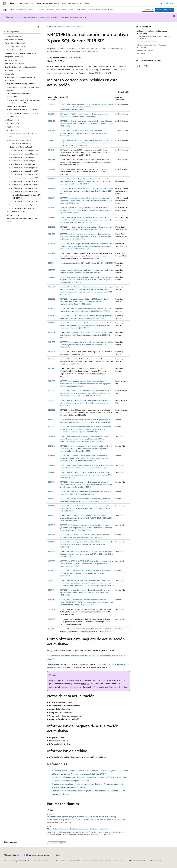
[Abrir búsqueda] (161, 3)
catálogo (85, 684)
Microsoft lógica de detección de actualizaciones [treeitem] (19, 95)
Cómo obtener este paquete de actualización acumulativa (153, 37)
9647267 (52, 436)
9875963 (52, 270)
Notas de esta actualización (147, 42)
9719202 (51, 446)
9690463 (52, 159)
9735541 (51, 456)
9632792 (52, 299)
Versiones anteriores (42, 861)
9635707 (52, 609)
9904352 (52, 342)
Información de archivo (145, 50)
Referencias (141, 53)
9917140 (51, 590)
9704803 (52, 234)
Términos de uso (120, 861)
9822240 (52, 525)
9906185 (51, 629)
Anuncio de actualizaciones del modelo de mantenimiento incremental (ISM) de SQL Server (90, 770)
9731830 (51, 244)
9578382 (52, 410)
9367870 (52, 227)
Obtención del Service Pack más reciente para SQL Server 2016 (78, 774)
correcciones (53, 73)
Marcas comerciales (137, 861)
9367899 (52, 104)
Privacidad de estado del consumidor (96, 861)
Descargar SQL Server (165, 10)
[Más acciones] (128, 27)
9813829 (51, 179)
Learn (49, 26)
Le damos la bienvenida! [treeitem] (14, 36)
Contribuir (64, 861)
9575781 (51, 352)
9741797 (51, 208)
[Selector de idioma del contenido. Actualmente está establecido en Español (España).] (12, 855)
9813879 (51, 198)
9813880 (51, 188)
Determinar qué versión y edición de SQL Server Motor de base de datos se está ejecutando (90, 777)
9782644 (52, 131)
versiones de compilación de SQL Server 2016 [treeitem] (23, 135)
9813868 (51, 492)
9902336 (52, 580)
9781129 (51, 316)
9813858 (51, 420)
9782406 (52, 121)
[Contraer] (38, 27)
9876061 (51, 551)
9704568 (52, 381)
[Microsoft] (4, 3)
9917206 (51, 600)
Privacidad (74, 861)
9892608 (52, 561)
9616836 (51, 277)
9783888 (52, 359)
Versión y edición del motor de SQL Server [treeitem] (22, 110)
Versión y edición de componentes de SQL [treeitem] (22, 113)
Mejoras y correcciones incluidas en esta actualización (152, 32)
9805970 (52, 368)
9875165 (51, 169)
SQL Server (77, 26)
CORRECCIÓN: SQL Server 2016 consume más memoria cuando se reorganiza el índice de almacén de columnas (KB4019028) (84, 536)
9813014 (51, 217)
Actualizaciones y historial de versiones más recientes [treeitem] (23, 89)
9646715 (51, 150)
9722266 (52, 391)
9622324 (52, 287)
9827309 (52, 332)
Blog (54, 861)
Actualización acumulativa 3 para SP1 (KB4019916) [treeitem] (27, 197)
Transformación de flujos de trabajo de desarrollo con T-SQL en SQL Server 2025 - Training (82, 817)
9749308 (52, 400)
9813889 (51, 506)
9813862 (51, 482)
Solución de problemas (62, 26)
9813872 (51, 140)
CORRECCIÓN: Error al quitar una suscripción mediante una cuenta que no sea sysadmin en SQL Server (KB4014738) (86, 493)
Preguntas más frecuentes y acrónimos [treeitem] (21, 84)
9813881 (51, 323)
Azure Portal (148, 10)
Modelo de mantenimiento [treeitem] (17, 106)
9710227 (51, 309)
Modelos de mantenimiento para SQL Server (70, 781)
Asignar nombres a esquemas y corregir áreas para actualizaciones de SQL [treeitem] (24, 101)
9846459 (52, 619)
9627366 (52, 427)
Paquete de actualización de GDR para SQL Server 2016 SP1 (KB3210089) (86, 263)
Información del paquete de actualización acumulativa (152, 46)
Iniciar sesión (169, 3)
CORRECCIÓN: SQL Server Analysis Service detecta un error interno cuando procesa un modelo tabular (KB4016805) (85, 115)
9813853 (51, 263)
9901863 (51, 571)
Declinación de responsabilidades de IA (17, 861)
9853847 (52, 535)
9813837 (51, 472)
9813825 (51, 465)
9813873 (51, 499)
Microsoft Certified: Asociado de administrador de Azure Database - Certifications (78, 829)
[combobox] (22, 32)
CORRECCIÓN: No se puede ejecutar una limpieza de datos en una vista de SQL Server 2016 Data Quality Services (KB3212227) (86, 228)
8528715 (51, 253)
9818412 (51, 515)
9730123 (51, 114)
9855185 (51, 542)
